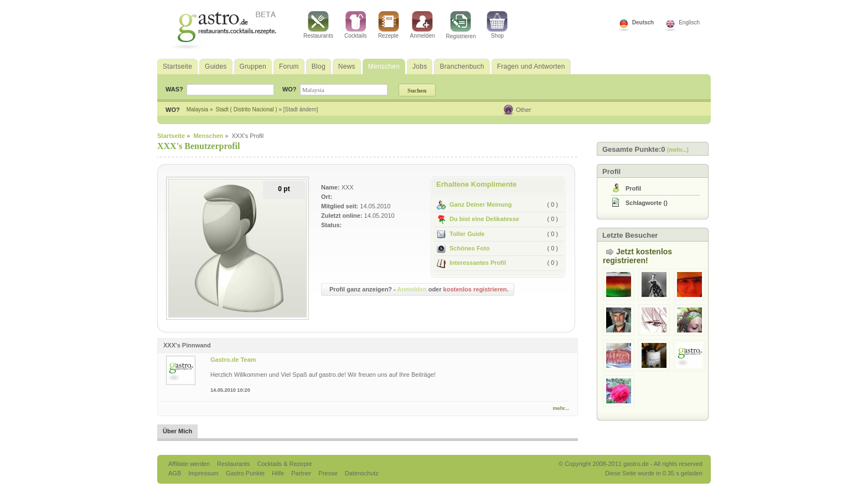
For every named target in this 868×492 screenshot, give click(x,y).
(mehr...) (678, 150)
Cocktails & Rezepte (284, 464)
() (647, 203)
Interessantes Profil (471, 263)
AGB (175, 473)
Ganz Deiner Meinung (474, 204)
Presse (328, 473)
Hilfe (279, 473)
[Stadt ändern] (301, 109)
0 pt (284, 189)
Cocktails (356, 25)
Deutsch (643, 22)
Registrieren (461, 25)
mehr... (561, 408)
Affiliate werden (190, 464)
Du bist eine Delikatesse (478, 219)
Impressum (204, 473)
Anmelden (423, 25)
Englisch (689, 22)
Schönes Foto (463, 248)
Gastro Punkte (246, 473)
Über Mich (177, 431)
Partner (302, 473)
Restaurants (318, 25)
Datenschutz (362, 473)
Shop (497, 25)
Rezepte (389, 25)
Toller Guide (461, 234)
